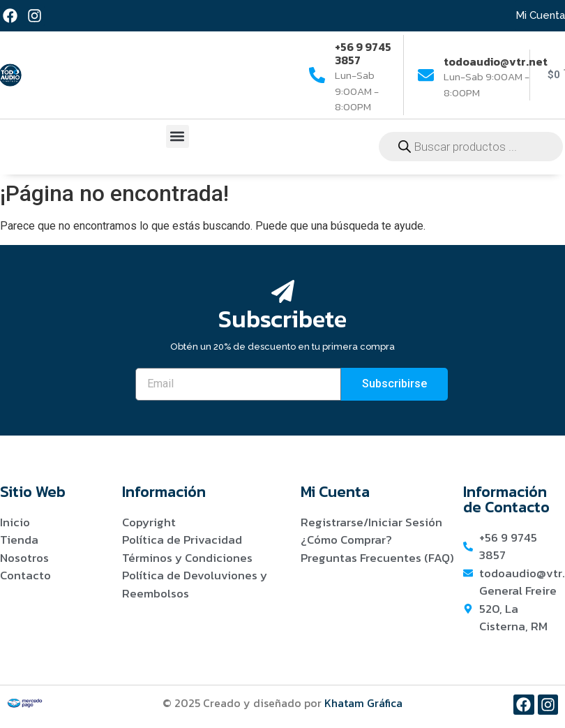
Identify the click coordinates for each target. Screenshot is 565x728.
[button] (178, 136)
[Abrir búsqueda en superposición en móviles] (471, 147)
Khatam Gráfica (363, 703)
